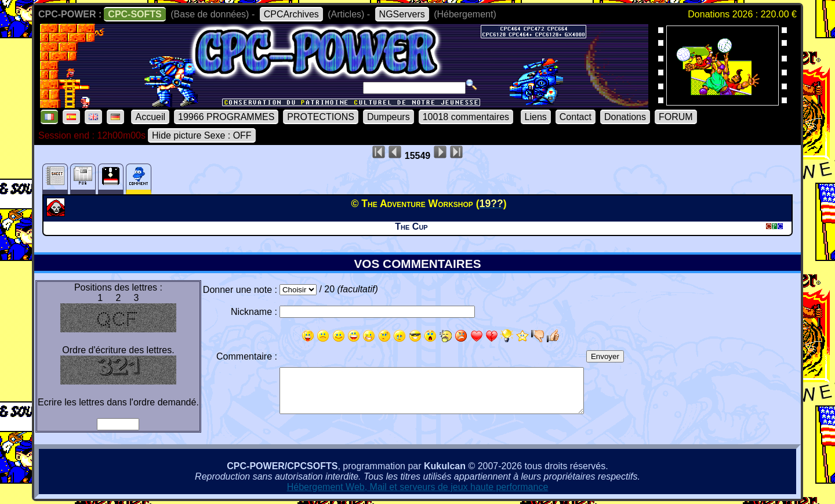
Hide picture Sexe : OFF (202, 135)
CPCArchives (291, 14)
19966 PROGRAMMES (226, 117)
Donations (625, 117)
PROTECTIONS (321, 117)
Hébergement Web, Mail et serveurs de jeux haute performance (418, 487)
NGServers (402, 14)
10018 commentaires (466, 117)
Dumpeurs (389, 117)
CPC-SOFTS (135, 14)
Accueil (150, 117)
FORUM (676, 117)
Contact (576, 117)
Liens (536, 117)
